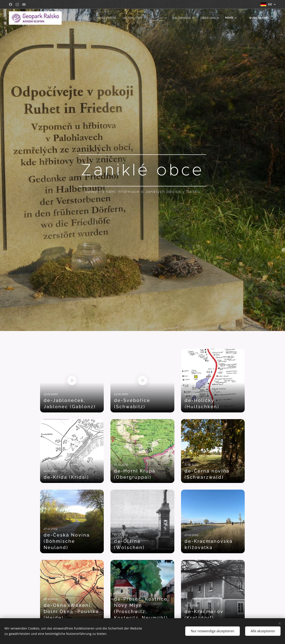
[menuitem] (112, 18)
